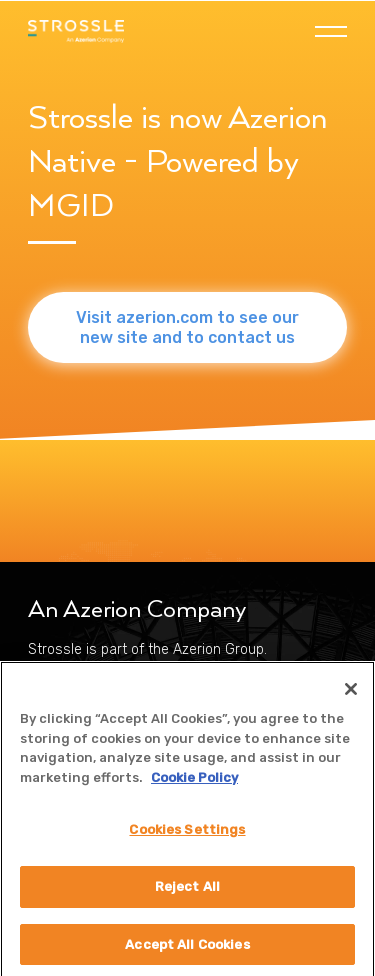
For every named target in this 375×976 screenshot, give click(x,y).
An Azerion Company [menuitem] (137, 610)
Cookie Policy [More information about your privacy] (194, 783)
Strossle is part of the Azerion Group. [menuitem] (147, 649)
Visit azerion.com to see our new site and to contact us (187, 327)
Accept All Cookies (187, 950)
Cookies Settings (187, 836)
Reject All (187, 892)
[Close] (351, 696)
